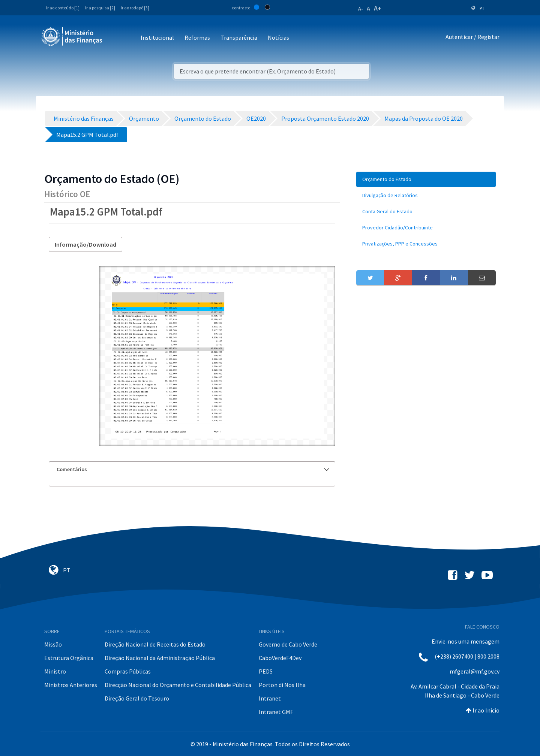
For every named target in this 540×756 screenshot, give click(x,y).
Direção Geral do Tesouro (137, 698)
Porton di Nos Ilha (282, 685)
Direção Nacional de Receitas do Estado (155, 644)
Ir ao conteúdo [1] (63, 8)
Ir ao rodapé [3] (135, 8)
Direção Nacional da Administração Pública (160, 658)
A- (361, 9)
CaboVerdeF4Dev (280, 658)
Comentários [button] (193, 469)
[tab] (192, 469)
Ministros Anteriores (71, 685)
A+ (378, 8)
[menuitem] (426, 179)
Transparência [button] (239, 37)
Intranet (270, 698)
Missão (53, 644)
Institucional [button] (157, 37)
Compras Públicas (128, 671)
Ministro (55, 671)
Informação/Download (85, 244)
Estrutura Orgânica (69, 658)
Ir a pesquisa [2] (100, 8)
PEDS (266, 671)
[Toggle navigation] (114, 38)
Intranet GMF (276, 712)
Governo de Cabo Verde (288, 644)
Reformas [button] (197, 37)
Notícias (278, 37)
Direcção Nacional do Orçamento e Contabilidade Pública (178, 685)
